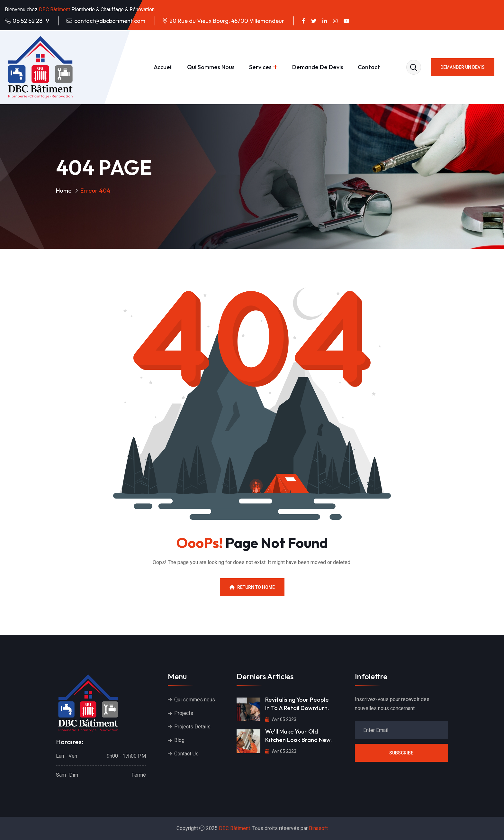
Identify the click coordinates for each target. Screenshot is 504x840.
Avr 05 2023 (281, 719)
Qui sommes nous (211, 67)
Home (64, 191)
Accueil (163, 67)
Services (260, 67)
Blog (179, 740)
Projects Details (192, 727)
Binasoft (318, 828)
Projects (184, 713)
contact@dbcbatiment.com (110, 21)
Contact (369, 67)
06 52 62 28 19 (31, 21)
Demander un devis (463, 67)
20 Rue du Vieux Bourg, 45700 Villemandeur (227, 21)
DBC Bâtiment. (235, 828)
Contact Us (186, 754)
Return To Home (252, 587)
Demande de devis (318, 67)
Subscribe (401, 753)
